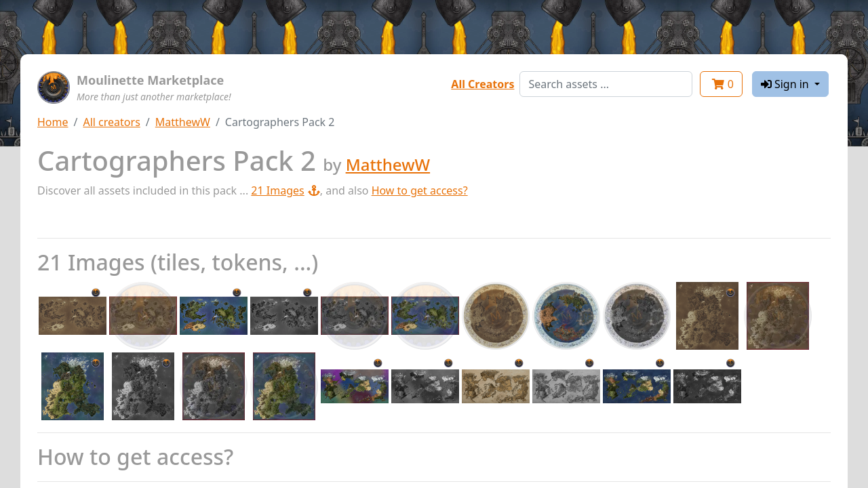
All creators (111, 122)
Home (53, 122)
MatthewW (183, 122)
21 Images (285, 190)
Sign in (786, 84)
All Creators (482, 84)
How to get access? (420, 190)
